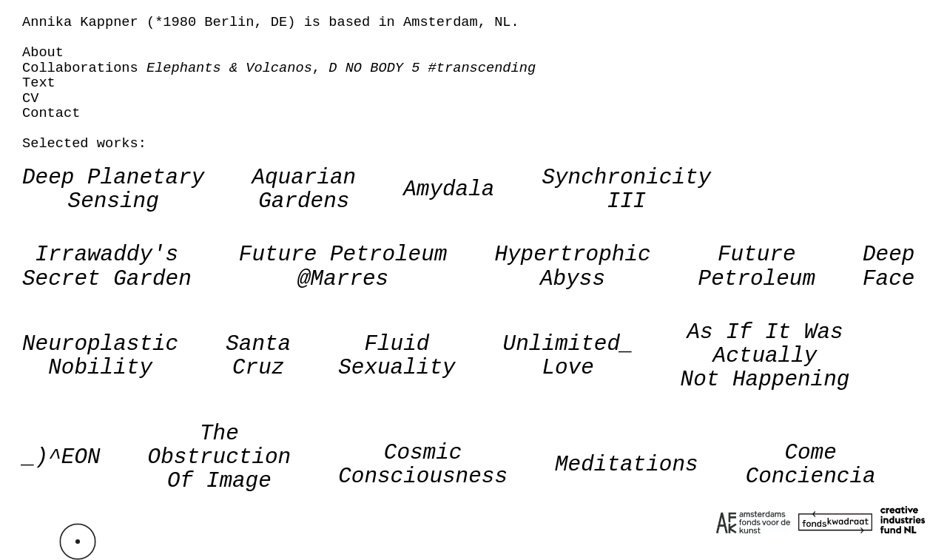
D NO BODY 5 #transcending (432, 68)
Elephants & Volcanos (229, 68)
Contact (51, 113)
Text (39, 83)
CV (30, 98)
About (43, 53)
